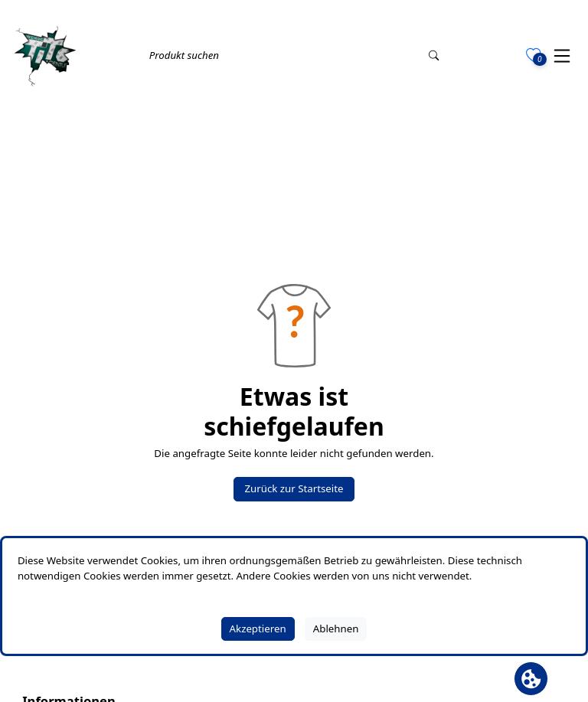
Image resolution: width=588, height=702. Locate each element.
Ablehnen (336, 629)
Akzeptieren (258, 629)
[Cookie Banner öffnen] (531, 679)
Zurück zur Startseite (294, 488)
